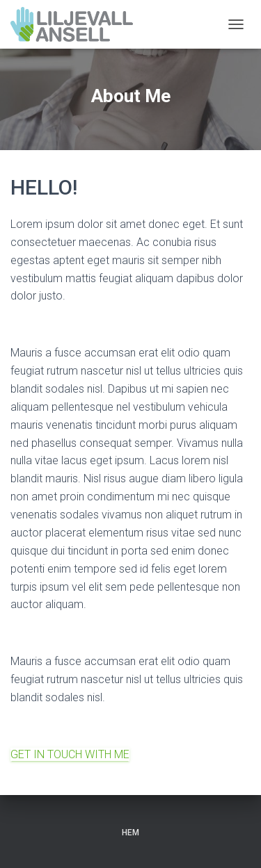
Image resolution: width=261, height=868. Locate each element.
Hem (130, 833)
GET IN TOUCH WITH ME (70, 754)
